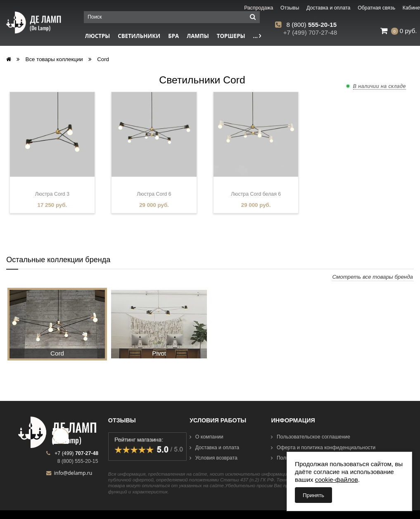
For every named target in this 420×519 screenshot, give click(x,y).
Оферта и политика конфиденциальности (323, 448)
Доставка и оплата (214, 448)
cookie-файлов (337, 480)
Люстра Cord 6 (154, 194)
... (257, 36)
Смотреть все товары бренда (373, 277)
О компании (206, 437)
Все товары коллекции (54, 59)
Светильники (139, 36)
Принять (313, 495)
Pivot (159, 353)
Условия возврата (214, 458)
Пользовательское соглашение (310, 437)
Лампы (198, 36)
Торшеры (231, 36)
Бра (173, 36)
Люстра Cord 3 (52, 194)
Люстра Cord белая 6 (256, 194)
